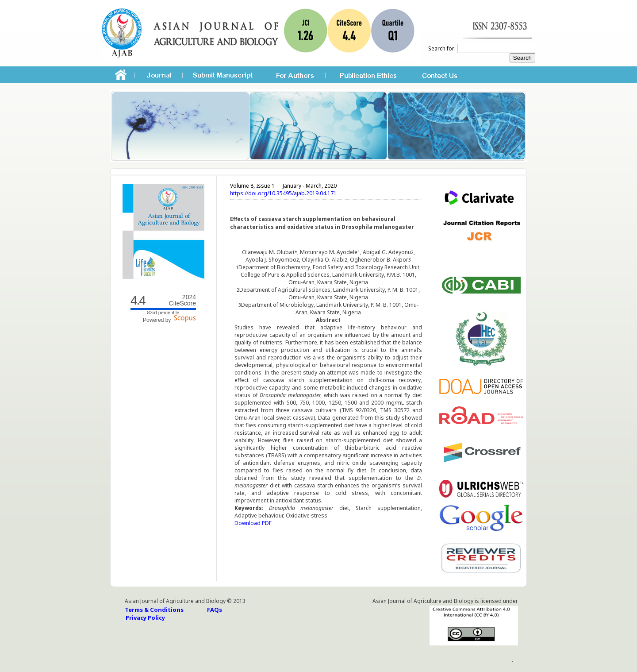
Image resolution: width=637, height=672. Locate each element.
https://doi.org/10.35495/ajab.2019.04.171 (283, 193)
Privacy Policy (145, 618)
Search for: (442, 48)
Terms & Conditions (154, 610)
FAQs (215, 610)
